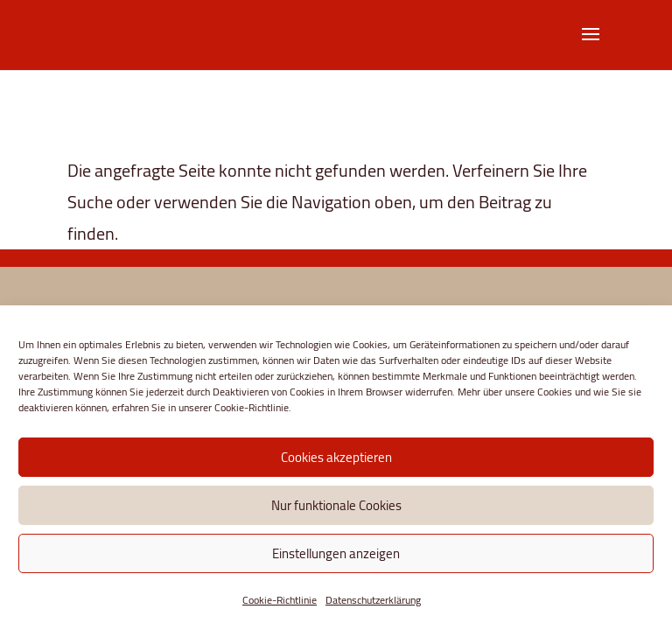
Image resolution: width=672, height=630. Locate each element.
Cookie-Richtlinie (280, 600)
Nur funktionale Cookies (336, 505)
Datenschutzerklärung (373, 600)
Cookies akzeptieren (336, 457)
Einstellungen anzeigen (336, 553)
